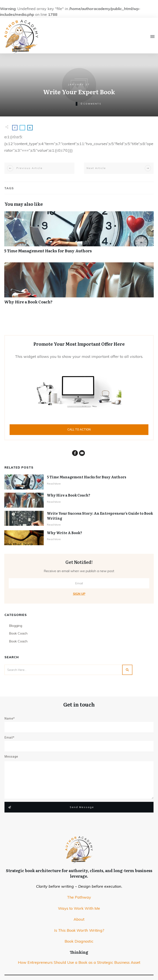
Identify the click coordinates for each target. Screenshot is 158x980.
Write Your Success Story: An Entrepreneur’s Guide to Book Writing (100, 516)
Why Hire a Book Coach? (79, 286)
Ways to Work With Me (79, 908)
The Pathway (79, 897)
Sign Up (79, 594)
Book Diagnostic (79, 941)
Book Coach (18, 633)
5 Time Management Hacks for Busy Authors (79, 234)
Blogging (16, 626)
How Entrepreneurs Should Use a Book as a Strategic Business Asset (79, 962)
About (79, 919)
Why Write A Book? (65, 533)
